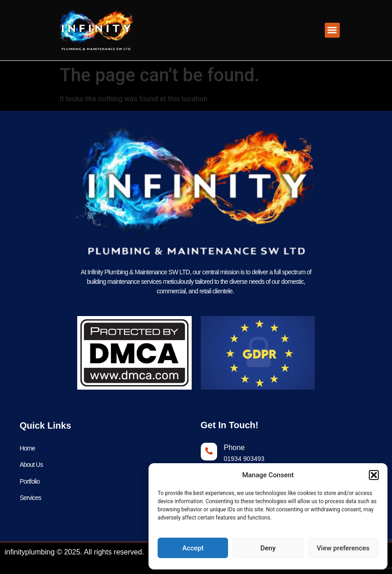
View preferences (343, 548)
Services (30, 499)
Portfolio (30, 482)
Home (27, 448)
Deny (268, 548)
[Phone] (209, 452)
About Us (31, 465)
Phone (234, 448)
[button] (374, 475)
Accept (193, 548)
